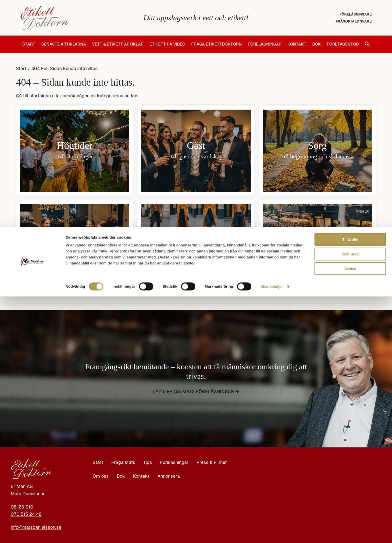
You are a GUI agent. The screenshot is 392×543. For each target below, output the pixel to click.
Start (29, 44)
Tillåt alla (350, 486)
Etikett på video (167, 44)
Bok (316, 44)
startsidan (40, 96)
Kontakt (297, 44)
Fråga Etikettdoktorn (216, 44)
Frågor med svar (354, 21)
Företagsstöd (343, 44)
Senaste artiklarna (64, 44)
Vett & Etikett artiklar (118, 44)
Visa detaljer (272, 533)
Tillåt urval (350, 501)
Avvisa (350, 515)
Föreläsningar (356, 14)
